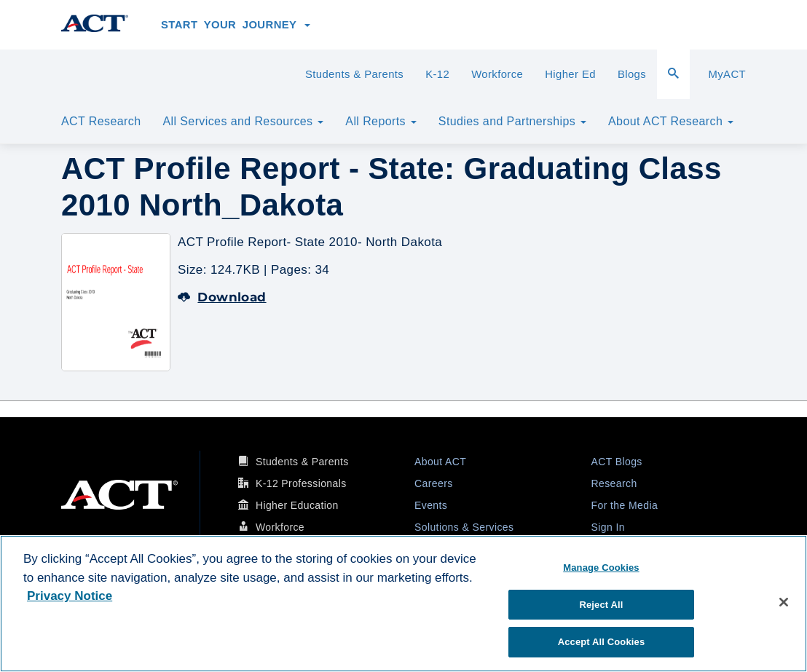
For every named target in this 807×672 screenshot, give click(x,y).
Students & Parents (354, 74)
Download (222, 297)
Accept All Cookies (602, 642)
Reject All (601, 605)
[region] (403, 604)
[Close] (784, 602)
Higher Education (297, 505)
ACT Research (101, 121)
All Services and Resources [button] (243, 121)
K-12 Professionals (301, 483)
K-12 (437, 74)
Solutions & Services (464, 527)
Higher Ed (570, 74)
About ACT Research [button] (671, 121)
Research (614, 483)
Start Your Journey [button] (236, 25)
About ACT (440, 462)
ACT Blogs (617, 462)
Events (431, 505)
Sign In (608, 527)
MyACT (727, 74)
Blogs (632, 74)
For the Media (625, 505)
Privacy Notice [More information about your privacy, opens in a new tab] (70, 596)
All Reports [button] (381, 121)
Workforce (497, 74)
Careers (434, 483)
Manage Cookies (601, 568)
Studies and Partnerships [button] (512, 121)
